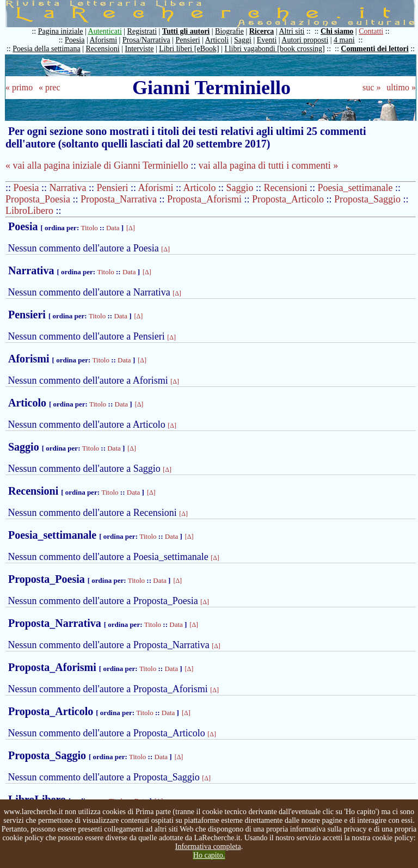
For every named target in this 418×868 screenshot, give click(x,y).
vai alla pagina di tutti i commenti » (268, 165)
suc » (371, 87)
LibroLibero (29, 211)
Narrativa (68, 188)
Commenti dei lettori (374, 49)
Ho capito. (209, 855)
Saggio (240, 188)
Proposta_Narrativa (119, 199)
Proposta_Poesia (38, 199)
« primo (19, 87)
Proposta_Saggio (367, 199)
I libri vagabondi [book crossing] (274, 49)
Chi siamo (337, 31)
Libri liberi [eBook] (189, 49)
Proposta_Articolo (288, 199)
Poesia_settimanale (355, 188)
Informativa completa (208, 847)
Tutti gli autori (186, 31)
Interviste (140, 49)
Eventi (267, 40)
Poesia (75, 40)
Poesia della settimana (46, 49)
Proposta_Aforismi (204, 199)
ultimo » (401, 87)
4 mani (344, 40)
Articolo (200, 188)
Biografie (229, 31)
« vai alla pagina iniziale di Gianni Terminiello (97, 165)
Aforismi (104, 40)
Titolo (89, 228)
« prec (50, 87)
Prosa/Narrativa (146, 40)
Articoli (217, 40)
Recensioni (103, 49)
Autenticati (105, 31)
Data (113, 228)
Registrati (142, 31)
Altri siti (291, 31)
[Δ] (131, 228)
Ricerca (262, 31)
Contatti (371, 31)
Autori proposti (305, 40)
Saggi (243, 40)
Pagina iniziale (61, 31)
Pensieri (188, 40)
